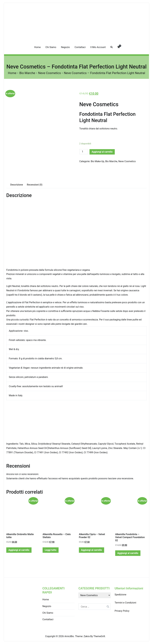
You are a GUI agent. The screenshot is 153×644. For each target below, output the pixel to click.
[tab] (17, 185)
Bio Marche (27, 73)
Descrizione (17, 185)
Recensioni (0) (35, 185)
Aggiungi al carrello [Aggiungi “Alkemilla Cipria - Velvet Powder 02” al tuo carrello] (91, 550)
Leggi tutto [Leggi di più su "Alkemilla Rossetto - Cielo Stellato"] (51, 550)
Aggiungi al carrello (102, 152)
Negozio (65, 47)
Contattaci (80, 47)
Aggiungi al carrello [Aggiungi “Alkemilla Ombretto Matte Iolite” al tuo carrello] (19, 550)
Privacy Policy (122, 611)
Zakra (87, 636)
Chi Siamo (51, 47)
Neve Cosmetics (49, 73)
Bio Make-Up (97, 161)
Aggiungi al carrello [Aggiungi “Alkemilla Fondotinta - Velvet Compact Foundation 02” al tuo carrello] (128, 553)
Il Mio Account (98, 47)
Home (37, 47)
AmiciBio (69, 636)
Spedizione (120, 595)
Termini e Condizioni (125, 603)
